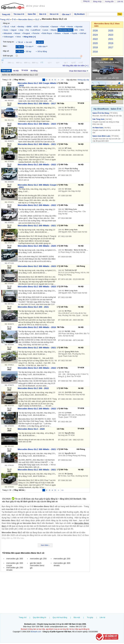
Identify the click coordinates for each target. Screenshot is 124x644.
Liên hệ (120, 2)
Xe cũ (40, 42)
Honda (70, 27)
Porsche (36, 33)
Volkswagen (9, 37)
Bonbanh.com (36, 632)
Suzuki (66, 33)
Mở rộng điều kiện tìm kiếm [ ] (75, 66)
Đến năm (42, 47)
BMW (29, 27)
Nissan (18, 33)
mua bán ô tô (12, 509)
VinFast (83, 33)
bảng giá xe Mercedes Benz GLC (26, 523)
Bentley (21, 27)
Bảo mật (77, 617)
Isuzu (6, 30)
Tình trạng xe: (9, 42)
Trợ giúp (90, 617)
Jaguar (14, 30)
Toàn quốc (6, 71)
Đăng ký (87, 1)
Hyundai (79, 27)
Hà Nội (16, 71)
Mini (82, 30)
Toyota (74, 33)
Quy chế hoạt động (60, 617)
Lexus (46, 30)
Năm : (5, 46)
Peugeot (27, 33)
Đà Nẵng (34, 71)
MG (76, 30)
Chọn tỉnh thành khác (79, 71)
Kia (27, 30)
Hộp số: (6, 51)
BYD (36, 27)
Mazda (54, 30)
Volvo (19, 37)
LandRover (36, 30)
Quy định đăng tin (39, 617)
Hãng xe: (7, 23)
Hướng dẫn (109, 2)
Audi (13, 27)
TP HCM (25, 70)
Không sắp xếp (83, 80)
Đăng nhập (97, 2)
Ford (63, 27)
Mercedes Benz (66, 30)
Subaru (58, 33)
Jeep (21, 30)
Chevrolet (45, 27)
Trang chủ (23, 617)
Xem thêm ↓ (45, 545)
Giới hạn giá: (8, 56)
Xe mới (29, 42)
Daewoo (55, 27)
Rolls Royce (47, 33)
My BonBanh (79, 14)
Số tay (29, 51)
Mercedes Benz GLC (11, 520)
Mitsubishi (8, 33)
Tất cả (6, 27)
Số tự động (42, 51)
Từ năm (29, 47)
